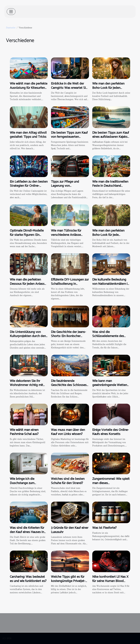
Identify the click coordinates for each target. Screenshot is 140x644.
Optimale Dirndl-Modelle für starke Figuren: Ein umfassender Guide (27, 235)
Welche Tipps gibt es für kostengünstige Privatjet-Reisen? (68, 581)
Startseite (11, 28)
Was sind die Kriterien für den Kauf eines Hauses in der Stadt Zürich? (27, 532)
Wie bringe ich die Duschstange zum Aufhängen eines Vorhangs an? (28, 485)
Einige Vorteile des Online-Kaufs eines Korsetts (111, 432)
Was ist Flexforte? (104, 528)
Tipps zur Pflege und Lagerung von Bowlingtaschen (65, 186)
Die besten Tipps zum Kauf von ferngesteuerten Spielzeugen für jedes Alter (69, 137)
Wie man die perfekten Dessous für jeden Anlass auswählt (27, 284)
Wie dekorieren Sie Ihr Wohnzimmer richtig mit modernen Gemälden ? (26, 385)
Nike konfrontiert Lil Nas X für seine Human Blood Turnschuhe (110, 581)
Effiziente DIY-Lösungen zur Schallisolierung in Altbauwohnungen (70, 284)
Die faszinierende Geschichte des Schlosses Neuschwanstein (69, 385)
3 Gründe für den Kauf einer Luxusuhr (70, 530)
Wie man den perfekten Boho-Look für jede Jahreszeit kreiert (108, 235)
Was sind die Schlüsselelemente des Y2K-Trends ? (108, 336)
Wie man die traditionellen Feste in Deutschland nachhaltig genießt (110, 186)
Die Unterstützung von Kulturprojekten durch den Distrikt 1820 (28, 336)
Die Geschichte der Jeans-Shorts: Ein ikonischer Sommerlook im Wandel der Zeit (68, 338)
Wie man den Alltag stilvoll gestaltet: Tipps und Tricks (28, 135)
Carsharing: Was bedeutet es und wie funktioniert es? (28, 579)
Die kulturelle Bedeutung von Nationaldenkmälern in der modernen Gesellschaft (111, 284)
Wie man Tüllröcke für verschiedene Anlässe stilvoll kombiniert (66, 235)
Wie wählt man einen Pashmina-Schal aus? (24, 432)
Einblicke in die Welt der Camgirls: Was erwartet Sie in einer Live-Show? (69, 88)
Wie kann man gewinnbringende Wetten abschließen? (110, 385)
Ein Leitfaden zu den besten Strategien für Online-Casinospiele (29, 186)
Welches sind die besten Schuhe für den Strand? (68, 481)
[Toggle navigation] (11, 12)
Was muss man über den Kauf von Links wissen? (68, 432)
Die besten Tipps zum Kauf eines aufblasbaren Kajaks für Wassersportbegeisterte (111, 137)
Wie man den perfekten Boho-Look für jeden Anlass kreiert (108, 88)
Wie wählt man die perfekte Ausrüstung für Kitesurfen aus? (29, 88)
